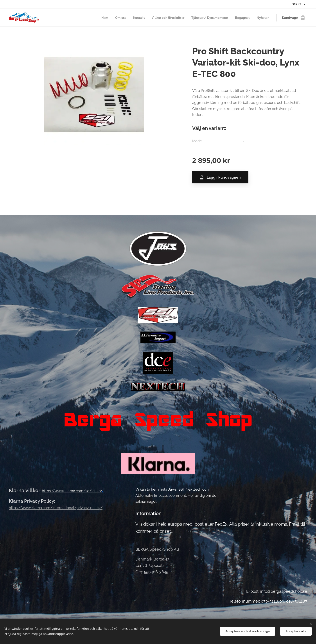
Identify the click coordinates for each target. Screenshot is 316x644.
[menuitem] (97, 18)
